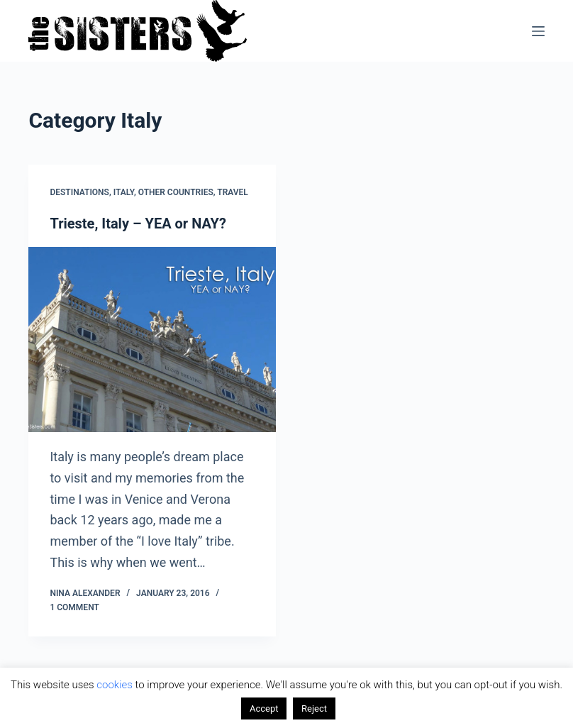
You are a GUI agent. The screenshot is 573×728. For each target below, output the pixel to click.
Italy (124, 192)
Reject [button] (314, 708)
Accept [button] (264, 708)
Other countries (176, 192)
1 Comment (74, 607)
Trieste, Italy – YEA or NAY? (138, 224)
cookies (115, 685)
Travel (233, 192)
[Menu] (538, 31)
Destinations (79, 192)
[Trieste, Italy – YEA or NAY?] (152, 340)
